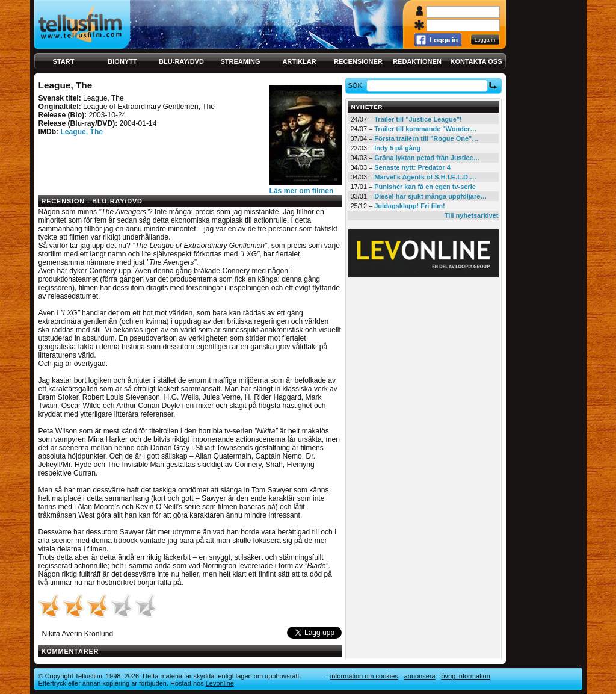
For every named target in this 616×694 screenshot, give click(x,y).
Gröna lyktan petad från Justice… (427, 158)
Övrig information (465, 676)
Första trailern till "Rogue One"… (426, 138)
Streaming (241, 61)
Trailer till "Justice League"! (418, 119)
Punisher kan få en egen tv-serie (425, 187)
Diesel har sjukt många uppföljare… (430, 196)
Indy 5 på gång (397, 148)
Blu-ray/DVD (181, 61)
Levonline (220, 683)
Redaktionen (417, 61)
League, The (82, 132)
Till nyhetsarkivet (472, 215)
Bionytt (122, 61)
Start (64, 61)
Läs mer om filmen (302, 191)
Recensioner (358, 61)
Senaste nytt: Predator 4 (412, 167)
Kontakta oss (476, 61)
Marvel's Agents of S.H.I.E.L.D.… (425, 177)
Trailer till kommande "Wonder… (425, 129)
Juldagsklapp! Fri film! (409, 206)
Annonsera (420, 676)
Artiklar (299, 61)
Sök (356, 85)
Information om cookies (364, 676)
